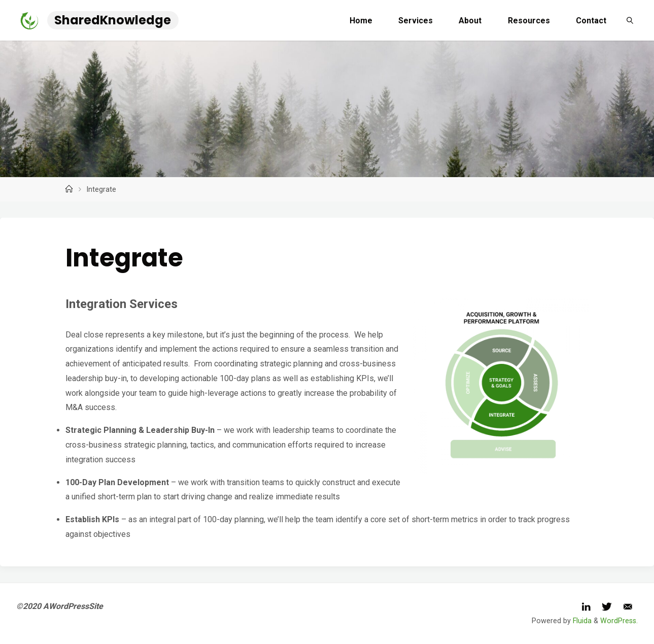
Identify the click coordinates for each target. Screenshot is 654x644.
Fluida (581, 621)
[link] (630, 20)
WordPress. (619, 621)
